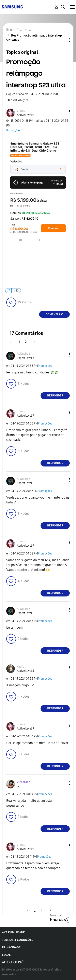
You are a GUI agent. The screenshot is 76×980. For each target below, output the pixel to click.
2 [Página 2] (26, 342)
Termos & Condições (18, 940)
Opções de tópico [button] (62, 40)
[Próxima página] (33, 342)
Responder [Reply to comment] (55, 396)
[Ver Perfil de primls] (21, 111)
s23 (17, 291)
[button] (63, 112)
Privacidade (11, 947)
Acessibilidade (13, 932)
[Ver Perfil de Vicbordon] (24, 782)
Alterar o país (13, 962)
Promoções (13, 130)
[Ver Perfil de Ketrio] (21, 667)
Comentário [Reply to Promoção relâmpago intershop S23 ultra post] (55, 314)
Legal (6, 955)
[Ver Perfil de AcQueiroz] (23, 354)
